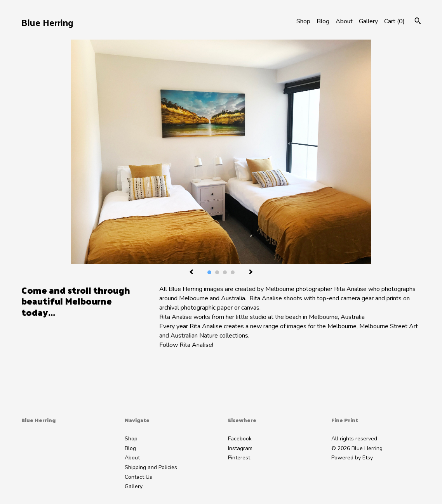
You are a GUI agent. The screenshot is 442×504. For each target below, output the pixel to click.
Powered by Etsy (352, 458)
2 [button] (217, 272)
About (344, 21)
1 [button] (209, 272)
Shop (303, 21)
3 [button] (225, 272)
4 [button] (233, 272)
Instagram (240, 448)
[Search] (418, 22)
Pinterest (239, 458)
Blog (323, 21)
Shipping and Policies (151, 467)
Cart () (394, 21)
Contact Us (138, 477)
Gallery (368, 21)
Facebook (240, 439)
